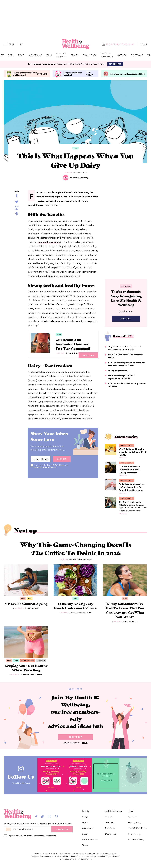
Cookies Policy (50, 473)
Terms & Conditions (56, 471)
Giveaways (137, 55)
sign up (62, 465)
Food (21, 55)
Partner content (61, 55)
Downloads (90, 55)
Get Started (115, 65)
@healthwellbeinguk (22, 804)
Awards (122, 55)
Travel (75, 55)
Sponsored (41, 666)
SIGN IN (143, 45)
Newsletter (110, 848)
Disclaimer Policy (136, 860)
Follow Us (22, 797)
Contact (132, 837)
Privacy (38, 473)
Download (42, 75)
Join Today (75, 758)
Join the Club (126, 287)
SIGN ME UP (62, 850)
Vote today (90, 75)
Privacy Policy (135, 843)
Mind (49, 55)
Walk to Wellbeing (107, 55)
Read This (88, 362)
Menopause (35, 55)
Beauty (86, 831)
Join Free (126, 321)
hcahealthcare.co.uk (49, 243)
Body (11, 55)
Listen (142, 75)
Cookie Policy (134, 854)
